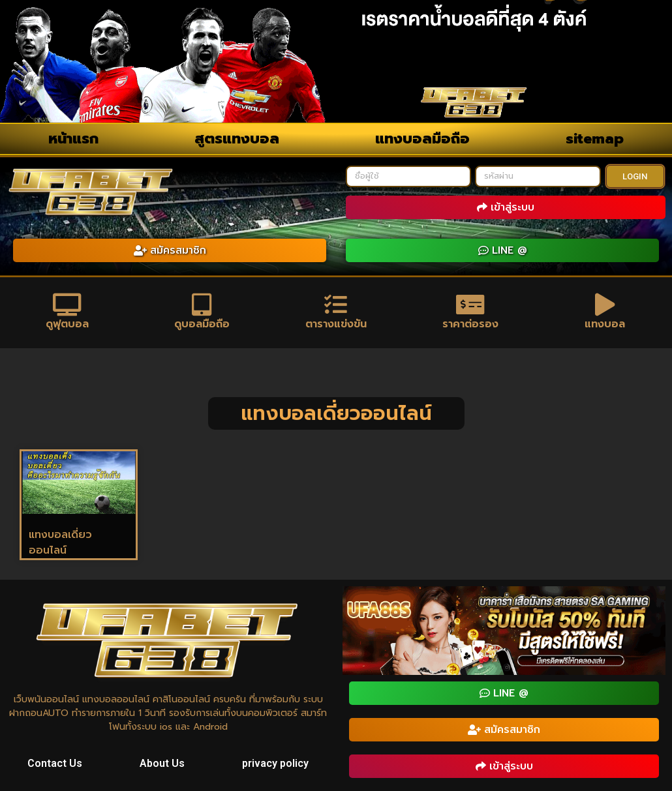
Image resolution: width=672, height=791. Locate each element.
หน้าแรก (73, 139)
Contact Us (55, 764)
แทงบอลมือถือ (422, 139)
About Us (162, 764)
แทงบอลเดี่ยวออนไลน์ (60, 543)
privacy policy (275, 764)
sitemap (595, 139)
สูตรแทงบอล (237, 139)
